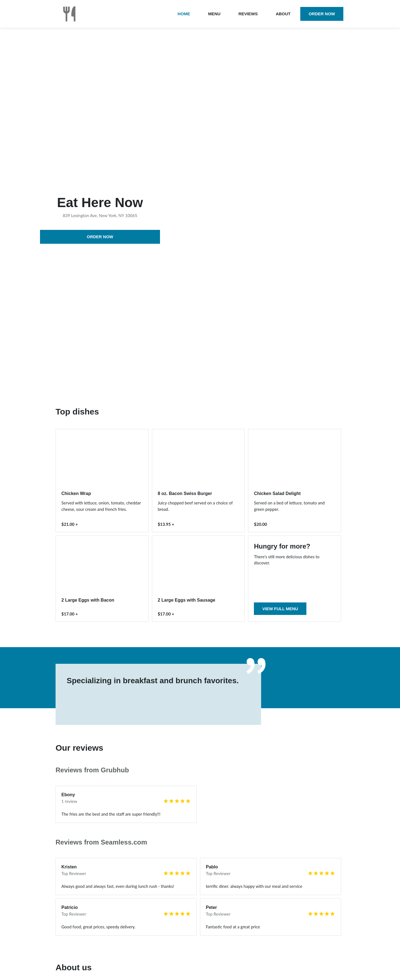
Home (184, 14)
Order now (322, 14)
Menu (214, 14)
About (283, 14)
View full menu (280, 609)
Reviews (248, 14)
